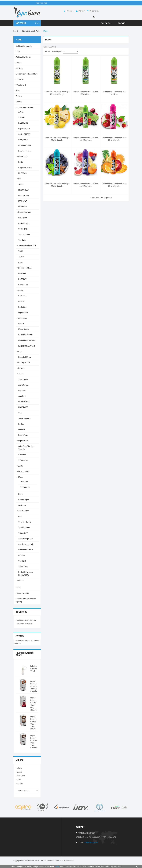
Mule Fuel (22, 274)
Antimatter (23, 318)
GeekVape (21, 776)
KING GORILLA (24, 190)
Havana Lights (24, 500)
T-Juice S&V (23, 533)
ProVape (22, 368)
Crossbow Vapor (25, 145)
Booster (19, 96)
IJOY (19, 780)
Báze (18, 91)
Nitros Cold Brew (25, 357)
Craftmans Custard (26, 550)
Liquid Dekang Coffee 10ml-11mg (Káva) (33, 723)
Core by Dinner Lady (26, 544)
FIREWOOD (22, 173)
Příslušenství (21, 85)
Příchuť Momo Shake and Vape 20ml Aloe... (86, 93)
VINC (20, 413)
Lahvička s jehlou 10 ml (34, 669)
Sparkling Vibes (24, 528)
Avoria (21, 290)
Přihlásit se (69, 11)
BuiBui (20, 772)
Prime (21, 494)
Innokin (20, 784)
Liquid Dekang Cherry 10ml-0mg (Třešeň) (34, 704)
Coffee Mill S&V (24, 134)
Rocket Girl (22, 307)
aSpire (20, 768)
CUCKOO (22, 301)
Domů (16, 31)
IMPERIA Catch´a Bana (27, 340)
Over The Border (25, 522)
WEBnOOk (70, 861)
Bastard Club (23, 285)
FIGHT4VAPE (23, 407)
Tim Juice (22, 240)
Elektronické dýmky (23, 57)
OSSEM (21, 581)
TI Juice (21, 374)
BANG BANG (23, 123)
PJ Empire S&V (24, 363)
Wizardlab (22, 455)
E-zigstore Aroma (25, 168)
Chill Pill (21, 324)
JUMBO (21, 184)
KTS (20, 352)
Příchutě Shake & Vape (25, 107)
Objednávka (93, 11)
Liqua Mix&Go (24, 195)
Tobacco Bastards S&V (27, 246)
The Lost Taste (24, 235)
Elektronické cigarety (24, 46)
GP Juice (22, 555)
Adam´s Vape (24, 511)
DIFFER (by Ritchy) (25, 268)
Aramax (21, 117)
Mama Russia (24, 329)
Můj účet (81, 11)
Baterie (19, 63)
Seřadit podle (57, 52)
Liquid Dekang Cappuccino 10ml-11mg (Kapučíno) (35, 686)
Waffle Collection (25, 418)
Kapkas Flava (23, 441)
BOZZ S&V (22, 279)
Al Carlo (21, 112)
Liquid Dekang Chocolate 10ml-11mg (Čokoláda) (35, 742)
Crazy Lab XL (23, 140)
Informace (21, 612)
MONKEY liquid (24, 402)
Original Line (25, 487)
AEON (21, 466)
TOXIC (21, 251)
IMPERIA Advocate (26, 335)
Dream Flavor (23, 435)
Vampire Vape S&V (26, 539)
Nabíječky (20, 68)
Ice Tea (21, 424)
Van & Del (22, 561)
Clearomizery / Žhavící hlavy (27, 74)
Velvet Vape (23, 567)
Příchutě (19, 102)
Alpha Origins (23, 385)
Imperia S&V (23, 313)
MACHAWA (23, 201)
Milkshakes (23, 207)
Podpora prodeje (22, 593)
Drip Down (22, 391)
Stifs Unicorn (23, 460)
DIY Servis (20, 79)
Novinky (20, 636)
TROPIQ (21, 257)
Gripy (18, 52)
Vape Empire (23, 379)
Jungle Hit (22, 396)
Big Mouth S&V (24, 129)
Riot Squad (23, 218)
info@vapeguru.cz (91, 842)
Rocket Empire (24, 223)
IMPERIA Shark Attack (27, 346)
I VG (20, 179)
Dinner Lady (23, 156)
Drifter (21, 162)
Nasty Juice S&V (25, 212)
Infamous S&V (24, 472)
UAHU (21, 262)
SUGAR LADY (23, 229)
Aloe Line (24, 482)
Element (22, 430)
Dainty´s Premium (25, 151)
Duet (20, 516)
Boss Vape (22, 296)
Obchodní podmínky (25, 624)
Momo (21, 477)
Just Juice (22, 505)
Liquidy (19, 587)
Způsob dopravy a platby (27, 620)
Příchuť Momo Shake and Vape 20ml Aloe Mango (57, 93)
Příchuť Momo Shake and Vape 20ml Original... (57, 139)
